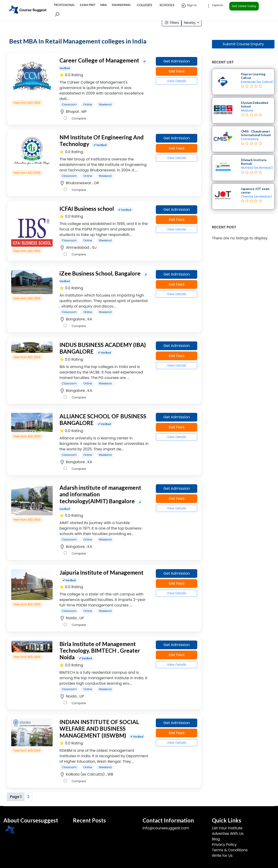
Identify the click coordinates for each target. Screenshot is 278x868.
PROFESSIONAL (64, 5)
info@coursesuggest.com (166, 828)
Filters (172, 23)
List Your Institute (227, 828)
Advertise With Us (228, 834)
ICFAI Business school (87, 209)
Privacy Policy (224, 845)
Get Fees (177, 71)
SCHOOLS (167, 5)
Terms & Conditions (230, 850)
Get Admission (177, 61)
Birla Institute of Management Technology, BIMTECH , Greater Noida (100, 651)
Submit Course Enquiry (243, 44)
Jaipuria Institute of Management (101, 572)
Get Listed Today (244, 6)
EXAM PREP (88, 5)
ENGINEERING (121, 5)
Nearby (190, 23)
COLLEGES (144, 5)
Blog (216, 839)
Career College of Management (99, 60)
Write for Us (222, 856)
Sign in (189, 6)
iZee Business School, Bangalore (100, 273)
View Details (177, 81)
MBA (104, 5)
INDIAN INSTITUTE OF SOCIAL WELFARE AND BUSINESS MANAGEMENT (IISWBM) (99, 729)
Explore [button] (214, 6)
